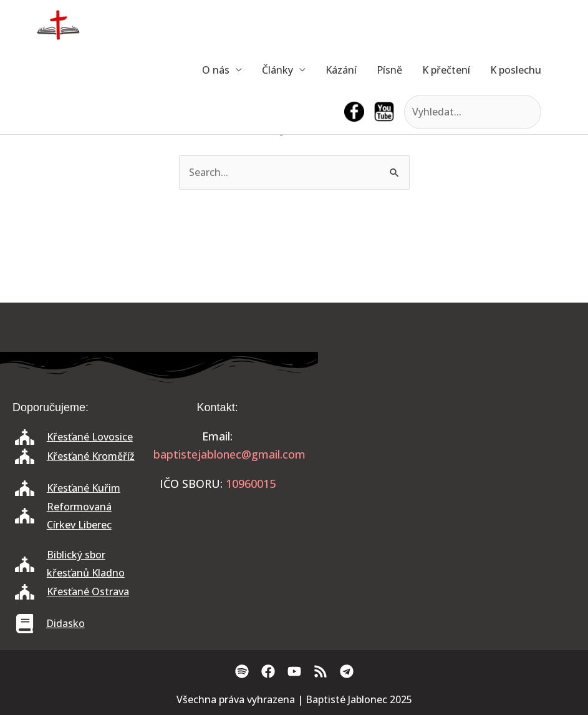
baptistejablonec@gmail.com (229, 454)
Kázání (341, 70)
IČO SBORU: (191, 484)
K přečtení (446, 70)
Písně (389, 70)
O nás (216, 70)
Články (277, 70)
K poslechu (516, 70)
